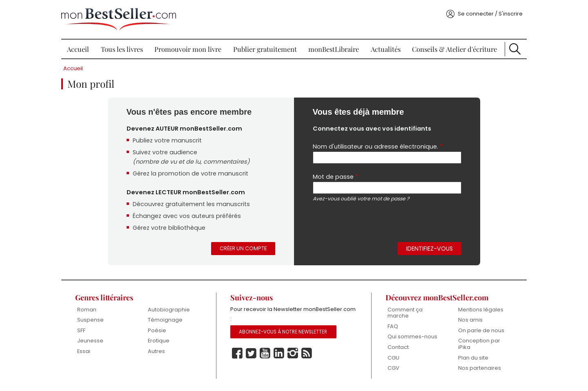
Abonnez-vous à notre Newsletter (283, 332)
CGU (393, 358)
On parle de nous (481, 330)
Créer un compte (243, 248)
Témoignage (165, 320)
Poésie (157, 330)
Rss (307, 353)
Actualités (386, 49)
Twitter (251, 353)
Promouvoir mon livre (188, 49)
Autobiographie (169, 310)
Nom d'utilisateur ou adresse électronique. (378, 146)
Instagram (293, 353)
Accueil (78, 49)
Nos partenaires (480, 368)
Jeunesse (90, 341)
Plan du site (473, 358)
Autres (156, 351)
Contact (398, 347)
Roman (87, 310)
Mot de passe (336, 177)
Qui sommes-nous (412, 337)
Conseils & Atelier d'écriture (454, 49)
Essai (84, 351)
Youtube (265, 353)
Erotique (159, 341)
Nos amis (470, 320)
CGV (393, 368)
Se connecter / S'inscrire (490, 14)
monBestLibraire (334, 49)
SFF (81, 330)
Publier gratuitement (265, 49)
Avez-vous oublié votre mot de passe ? (361, 199)
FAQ (393, 326)
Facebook (237, 353)
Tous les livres (122, 49)
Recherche (515, 49)
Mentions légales (481, 310)
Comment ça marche (405, 313)
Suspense (90, 320)
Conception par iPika (479, 344)
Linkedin (279, 353)
